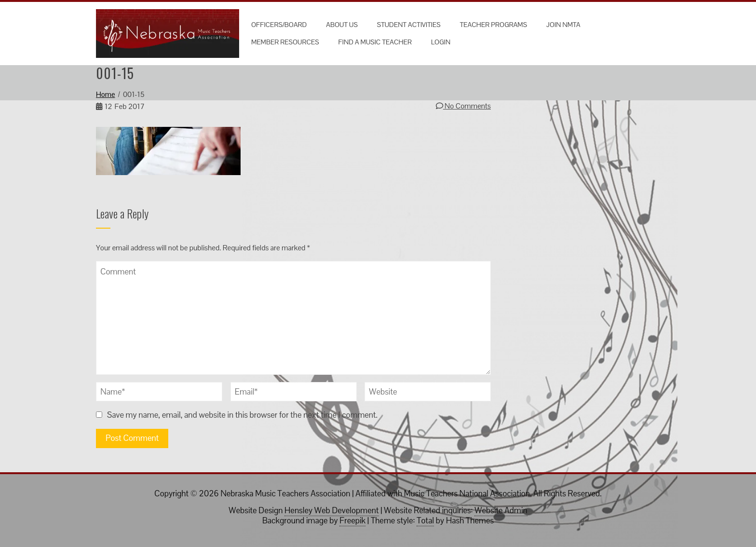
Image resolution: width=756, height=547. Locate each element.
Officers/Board (279, 25)
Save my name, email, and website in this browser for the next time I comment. (242, 415)
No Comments (463, 106)
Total (425, 520)
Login (441, 42)
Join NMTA (563, 25)
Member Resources (285, 42)
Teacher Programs (493, 25)
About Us (342, 25)
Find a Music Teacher (375, 42)
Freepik (352, 520)
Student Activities (409, 25)
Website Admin (501, 510)
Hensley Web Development (331, 510)
